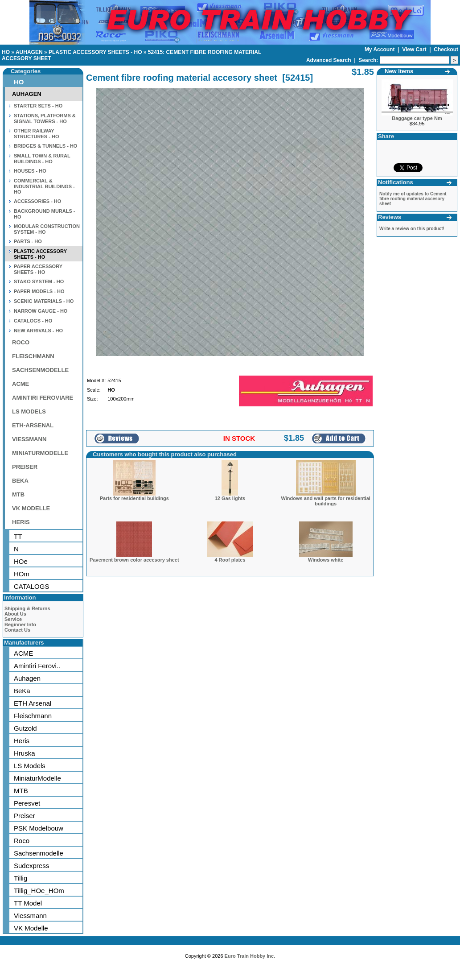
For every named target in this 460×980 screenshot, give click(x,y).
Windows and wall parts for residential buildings (325, 501)
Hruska (25, 753)
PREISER (25, 467)
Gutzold (25, 728)
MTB (18, 494)
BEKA (20, 481)
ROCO (21, 342)
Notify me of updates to (413, 199)
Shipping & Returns (27, 608)
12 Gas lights (230, 498)
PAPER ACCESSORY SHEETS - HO (38, 269)
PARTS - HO (28, 241)
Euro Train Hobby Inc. (250, 956)
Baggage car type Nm (417, 118)
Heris (22, 741)
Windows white (326, 560)
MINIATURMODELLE (40, 453)
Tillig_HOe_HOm (39, 891)
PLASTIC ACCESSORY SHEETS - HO (95, 52)
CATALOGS (31, 586)
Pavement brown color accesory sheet (134, 560)
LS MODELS (29, 411)
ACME (21, 384)
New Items (399, 71)
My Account (380, 50)
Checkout (446, 50)
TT (18, 536)
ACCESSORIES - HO (37, 201)
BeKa (22, 691)
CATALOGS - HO (33, 321)
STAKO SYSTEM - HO (39, 281)
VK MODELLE (31, 508)
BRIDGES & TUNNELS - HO (45, 146)
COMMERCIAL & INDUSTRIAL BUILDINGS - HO (44, 186)
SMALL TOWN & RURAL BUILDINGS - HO (42, 159)
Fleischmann (33, 716)
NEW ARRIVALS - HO (38, 331)
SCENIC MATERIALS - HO (44, 301)
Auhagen (27, 678)
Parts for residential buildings (134, 498)
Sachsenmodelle (39, 853)
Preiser (25, 816)
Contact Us (17, 630)
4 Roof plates (230, 560)
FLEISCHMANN (33, 356)
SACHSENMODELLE (40, 370)
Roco (22, 841)
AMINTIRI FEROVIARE (43, 398)
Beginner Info (20, 624)
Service (13, 619)
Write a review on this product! (412, 229)
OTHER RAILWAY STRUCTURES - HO (36, 134)
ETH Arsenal (33, 703)
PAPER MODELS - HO (39, 291)
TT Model (28, 903)
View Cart (415, 50)
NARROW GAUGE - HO (41, 311)
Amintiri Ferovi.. (37, 666)
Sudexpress (31, 866)
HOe (21, 561)
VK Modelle (31, 928)
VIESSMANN (29, 439)
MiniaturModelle (37, 778)
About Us (15, 614)
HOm (22, 574)
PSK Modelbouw (39, 828)
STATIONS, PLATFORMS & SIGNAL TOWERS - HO (45, 118)
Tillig (21, 878)
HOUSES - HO (30, 171)
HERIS (21, 522)
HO (6, 52)
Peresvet (27, 803)
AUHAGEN (29, 52)
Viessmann (30, 916)
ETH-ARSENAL (33, 425)
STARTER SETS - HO (38, 106)
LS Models (30, 766)
